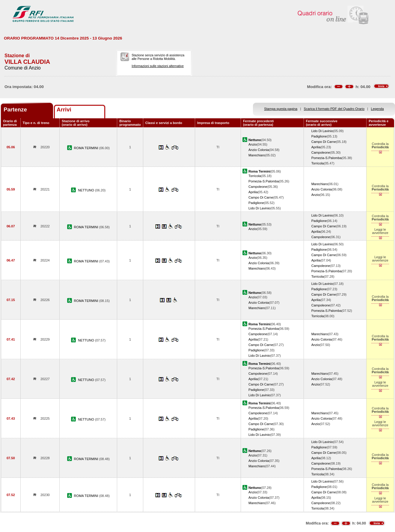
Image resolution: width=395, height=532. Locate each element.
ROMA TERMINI (87, 148)
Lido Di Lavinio (322, 131)
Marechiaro (257, 155)
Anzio (253, 144)
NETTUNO (86, 190)
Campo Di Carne (324, 142)
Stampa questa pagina (281, 109)
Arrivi (64, 109)
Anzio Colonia (259, 150)
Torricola (318, 163)
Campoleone (321, 152)
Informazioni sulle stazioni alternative (158, 66)
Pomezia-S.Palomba (327, 158)
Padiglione (319, 136)
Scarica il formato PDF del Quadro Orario (334, 109)
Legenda (377, 109)
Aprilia (316, 147)
